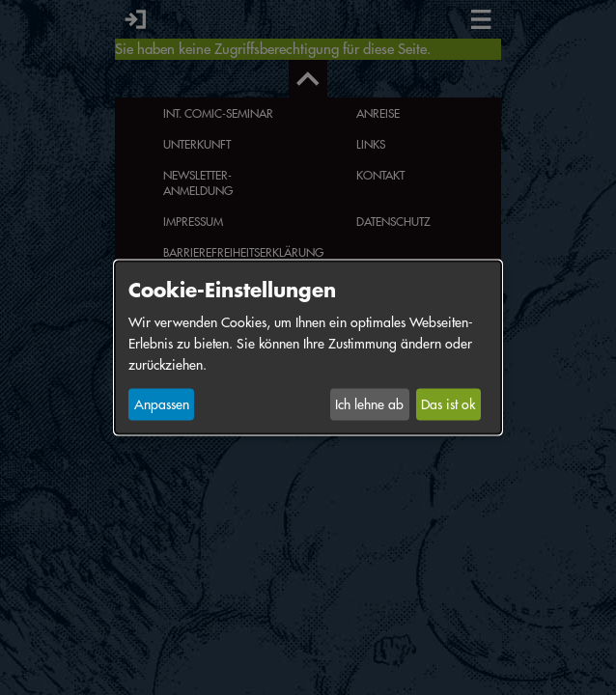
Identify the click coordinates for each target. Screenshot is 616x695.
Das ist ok (448, 404)
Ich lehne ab (369, 404)
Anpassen (162, 404)
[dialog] (308, 348)
